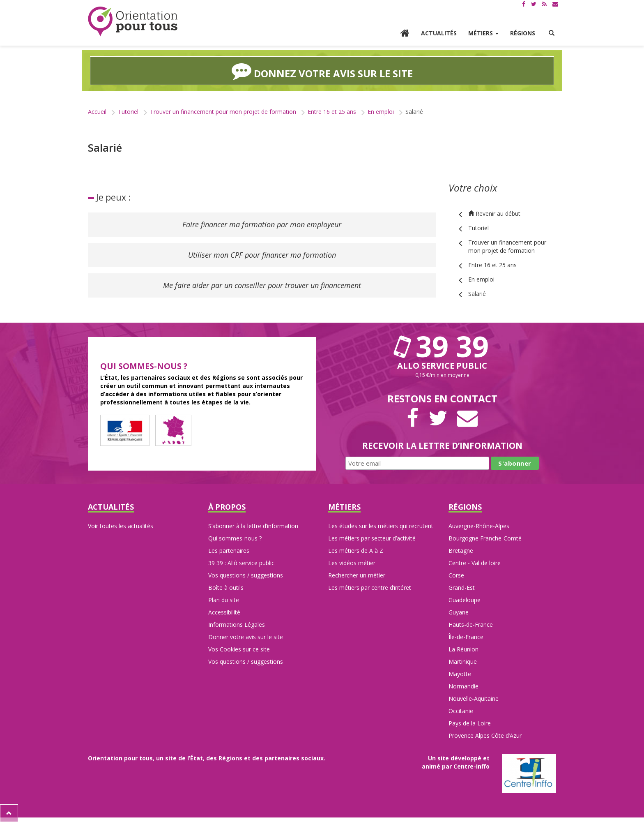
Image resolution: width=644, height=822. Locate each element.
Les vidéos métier (352, 563)
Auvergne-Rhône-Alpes (479, 526)
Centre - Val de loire (475, 563)
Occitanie (461, 711)
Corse (456, 575)
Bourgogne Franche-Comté (485, 538)
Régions (523, 33)
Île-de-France (466, 637)
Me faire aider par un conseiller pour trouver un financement (262, 285)
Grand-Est (462, 588)
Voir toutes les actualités (121, 526)
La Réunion (463, 649)
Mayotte (460, 674)
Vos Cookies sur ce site (239, 649)
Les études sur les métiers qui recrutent (381, 526)
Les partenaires (229, 551)
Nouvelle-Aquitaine (474, 698)
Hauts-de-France (471, 625)
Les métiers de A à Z (356, 551)
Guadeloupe (465, 600)
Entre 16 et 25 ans (332, 112)
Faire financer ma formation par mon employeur (262, 224)
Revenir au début (494, 214)
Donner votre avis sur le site (246, 637)
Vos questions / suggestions (246, 575)
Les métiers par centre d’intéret (370, 588)
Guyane (459, 612)
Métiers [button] (483, 33)
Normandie (463, 686)
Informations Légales (237, 625)
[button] (552, 33)
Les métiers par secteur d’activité (372, 538)
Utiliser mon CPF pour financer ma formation (262, 255)
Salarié (477, 294)
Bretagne (461, 551)
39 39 (442, 346)
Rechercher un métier (357, 575)
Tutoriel (128, 112)
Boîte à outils (226, 588)
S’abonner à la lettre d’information (253, 526)
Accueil (97, 112)
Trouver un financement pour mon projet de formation (223, 112)
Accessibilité (224, 612)
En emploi (381, 112)
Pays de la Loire (470, 723)
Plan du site (224, 600)
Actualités (439, 33)
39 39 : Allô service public (241, 563)
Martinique (463, 662)
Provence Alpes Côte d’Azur (485, 735)
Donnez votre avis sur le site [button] (322, 71)
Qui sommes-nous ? (235, 538)
